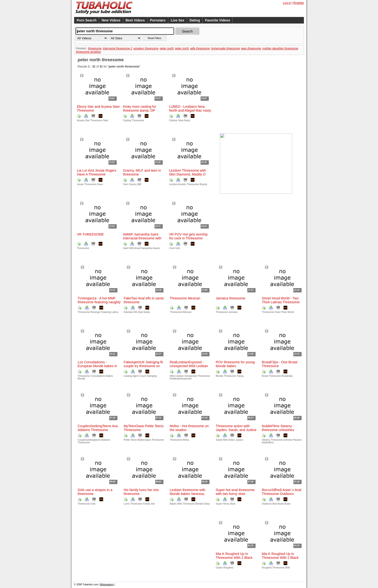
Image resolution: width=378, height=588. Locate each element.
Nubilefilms (268, 443)
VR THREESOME (90, 234)
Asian (287, 504)
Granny (133, 184)
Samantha (147, 248)
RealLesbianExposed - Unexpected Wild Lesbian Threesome (189, 366)
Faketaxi (128, 312)
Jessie (80, 184)
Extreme (288, 440)
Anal (140, 312)
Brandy (203, 184)
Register (299, 3)
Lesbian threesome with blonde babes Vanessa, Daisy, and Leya (188, 494)
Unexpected (191, 376)
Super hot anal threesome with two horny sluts (235, 492)
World (291, 312)
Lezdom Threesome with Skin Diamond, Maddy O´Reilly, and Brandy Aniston (189, 174)
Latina (115, 312)
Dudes (219, 568)
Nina (181, 120)
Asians (156, 248)
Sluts (233, 504)
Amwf (138, 248)
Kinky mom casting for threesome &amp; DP (140, 108)
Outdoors (267, 504)
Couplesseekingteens (89, 440)
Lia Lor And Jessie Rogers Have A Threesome (97, 172)
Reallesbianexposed (181, 379)
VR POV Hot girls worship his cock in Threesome (188, 236)
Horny (226, 504)
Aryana (81, 120)
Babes (109, 376)
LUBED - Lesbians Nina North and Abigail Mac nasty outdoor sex (190, 110)
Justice (239, 440)
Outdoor (173, 120)
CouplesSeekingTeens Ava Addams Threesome (98, 428)
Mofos (186, 440)
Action (232, 440)
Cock (172, 248)
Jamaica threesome (230, 298)
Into (153, 504)
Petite (127, 440)
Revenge (95, 312)
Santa (147, 312)
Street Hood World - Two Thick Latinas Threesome (281, 300)
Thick (284, 312)
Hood (277, 312)
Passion (297, 440)
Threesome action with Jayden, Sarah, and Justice (236, 428)
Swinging (152, 376)
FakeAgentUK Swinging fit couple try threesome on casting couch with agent (143, 366)
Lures (127, 504)
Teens (134, 440)
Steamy (266, 440)
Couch (143, 376)
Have (100, 184)
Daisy (207, 504)
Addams (106, 440)
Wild (172, 376)
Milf (139, 184)
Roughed (267, 568)
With (132, 248)
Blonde (219, 376)
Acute (281, 504)
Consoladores (98, 376)
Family (147, 504)
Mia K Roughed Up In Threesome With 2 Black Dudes (280, 558)
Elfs (136, 312)
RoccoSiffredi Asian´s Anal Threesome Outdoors (282, 492)
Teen (126, 184)
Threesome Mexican (185, 298)
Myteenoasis (144, 440)
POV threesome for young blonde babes (235, 364)
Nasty (187, 120)
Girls (178, 248)
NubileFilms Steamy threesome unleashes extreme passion (278, 430)
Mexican (187, 312)
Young (240, 376)
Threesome (138, 120)
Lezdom (173, 184)
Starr (106, 120)
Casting (127, 120)
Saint (126, 248)
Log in (287, 3)
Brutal (265, 376)
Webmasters (107, 585)
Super (219, 504)
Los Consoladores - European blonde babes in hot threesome (97, 366)
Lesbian (179, 376)
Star (87, 120)
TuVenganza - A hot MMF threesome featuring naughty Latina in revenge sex (99, 302)
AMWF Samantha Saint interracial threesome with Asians (142, 238)
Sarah (219, 440)
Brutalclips (287, 376)
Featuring (106, 312)
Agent (135, 376)
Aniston (182, 184)
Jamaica (233, 312)
